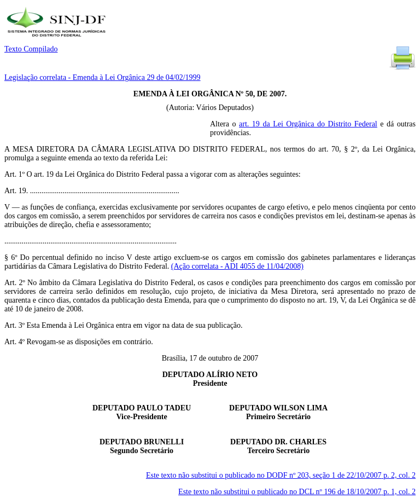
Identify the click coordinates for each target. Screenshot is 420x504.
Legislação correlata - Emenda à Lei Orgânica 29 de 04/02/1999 (103, 77)
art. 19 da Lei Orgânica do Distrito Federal (308, 124)
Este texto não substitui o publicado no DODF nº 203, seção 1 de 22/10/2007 (281, 475)
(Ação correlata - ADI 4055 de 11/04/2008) (237, 266)
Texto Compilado (31, 49)
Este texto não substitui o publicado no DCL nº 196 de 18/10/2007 (297, 492)
